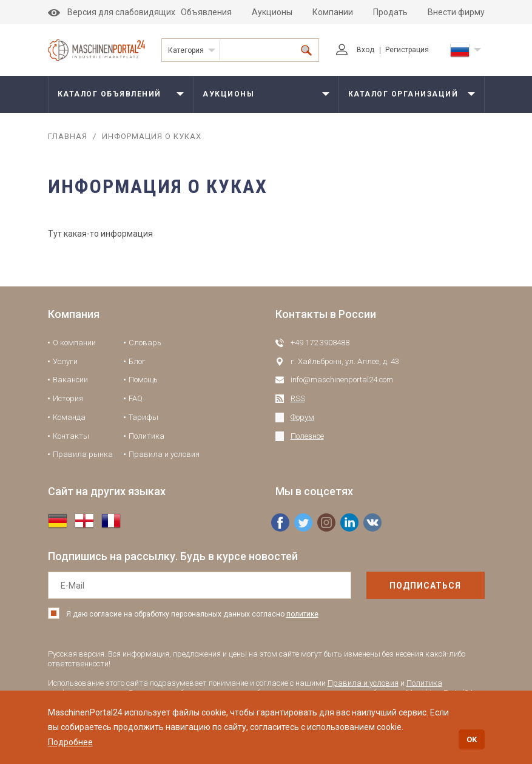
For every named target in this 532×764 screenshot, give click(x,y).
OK (472, 739)
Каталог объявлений (109, 94)
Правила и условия (164, 454)
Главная (68, 136)
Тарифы (143, 417)
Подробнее (70, 742)
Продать (390, 12)
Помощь (143, 380)
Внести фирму (456, 12)
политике (302, 614)
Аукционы (272, 12)
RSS (298, 398)
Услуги (65, 361)
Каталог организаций (403, 94)
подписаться (425, 586)
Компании (333, 12)
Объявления (206, 12)
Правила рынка (83, 454)
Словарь (145, 343)
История (68, 398)
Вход (355, 50)
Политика (146, 436)
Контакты (71, 436)
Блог (137, 361)
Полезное (307, 436)
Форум (302, 417)
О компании (74, 343)
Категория (186, 50)
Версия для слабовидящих (112, 12)
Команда (69, 417)
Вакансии (70, 380)
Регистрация (407, 50)
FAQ (136, 398)
